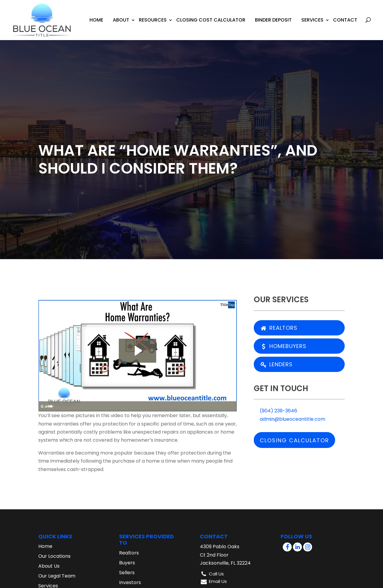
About (121, 16)
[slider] (132, 406)
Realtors (279, 328)
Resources (153, 16)
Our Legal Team (57, 576)
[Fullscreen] (231, 406)
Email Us (218, 581)
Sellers (127, 573)
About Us (49, 566)
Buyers (127, 563)
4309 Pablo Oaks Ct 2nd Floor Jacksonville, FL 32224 (225, 555)
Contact (345, 16)
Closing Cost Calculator (211, 16)
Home (96, 16)
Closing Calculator (294, 440)
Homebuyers (283, 346)
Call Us (216, 574)
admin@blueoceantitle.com (289, 419)
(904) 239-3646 (275, 411)
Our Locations (54, 556)
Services (312, 16)
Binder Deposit (273, 16)
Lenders (276, 364)
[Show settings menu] (219, 406)
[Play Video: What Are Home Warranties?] (137, 351)
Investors (130, 582)
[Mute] (207, 406)
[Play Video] (44, 406)
